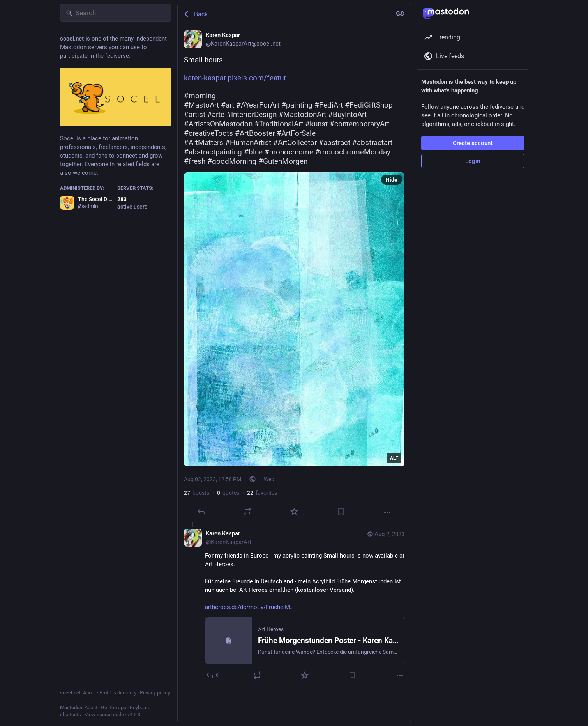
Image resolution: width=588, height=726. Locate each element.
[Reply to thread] (213, 675)
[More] (387, 512)
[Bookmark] (341, 512)
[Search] (116, 13)
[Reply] (201, 512)
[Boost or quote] (247, 512)
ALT (394, 458)
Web (269, 479)
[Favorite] (294, 512)
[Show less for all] (400, 14)
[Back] (284, 14)
